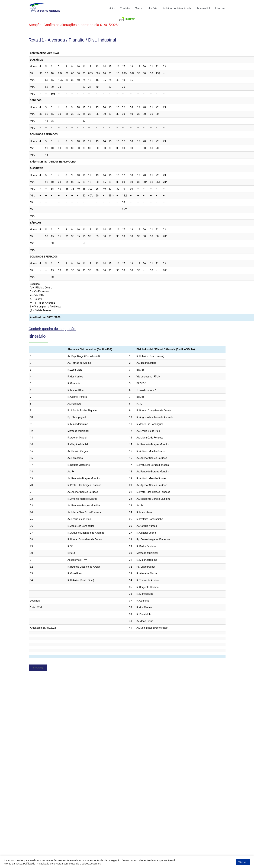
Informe (220, 8)
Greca (139, 8)
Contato (125, 8)
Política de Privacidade (177, 8)
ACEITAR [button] (243, 862)
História (153, 8)
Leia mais (95, 864)
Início (111, 8)
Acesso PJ (203, 8)
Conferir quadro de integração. (52, 329)
